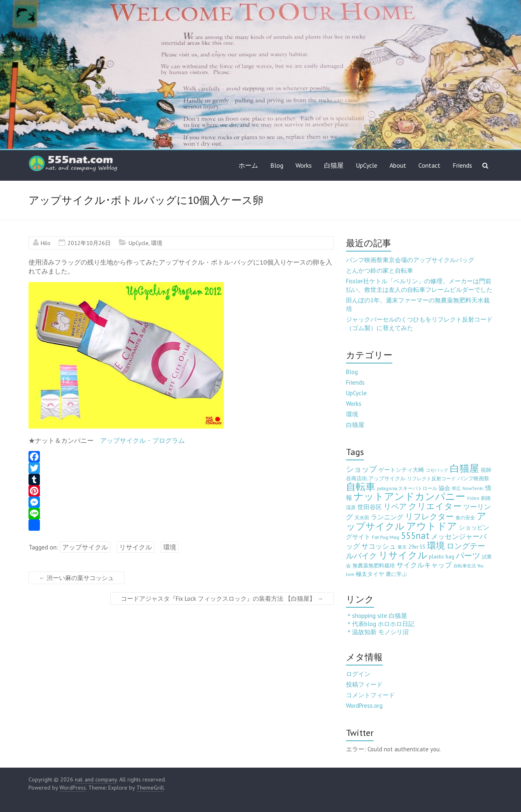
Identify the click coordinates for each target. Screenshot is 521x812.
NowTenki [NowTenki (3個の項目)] (473, 488)
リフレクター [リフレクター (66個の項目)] (429, 516)
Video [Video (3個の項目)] (473, 498)
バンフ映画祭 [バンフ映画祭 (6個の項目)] (473, 478)
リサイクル (136, 547)
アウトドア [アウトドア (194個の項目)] (432, 526)
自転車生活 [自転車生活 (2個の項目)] (465, 566)
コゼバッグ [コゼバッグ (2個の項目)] (437, 470)
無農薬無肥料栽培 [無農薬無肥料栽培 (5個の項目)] (374, 566)
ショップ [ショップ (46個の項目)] (361, 469)
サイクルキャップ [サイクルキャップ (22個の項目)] (424, 565)
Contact (429, 165)
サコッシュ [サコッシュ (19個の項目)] (379, 546)
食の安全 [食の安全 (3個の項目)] (465, 518)
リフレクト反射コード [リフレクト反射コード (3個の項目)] (431, 478)
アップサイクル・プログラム (142, 440)
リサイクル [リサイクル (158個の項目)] (403, 555)
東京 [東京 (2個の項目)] (402, 547)
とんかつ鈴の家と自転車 (380, 270)
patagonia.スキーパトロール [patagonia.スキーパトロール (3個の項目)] (407, 488)
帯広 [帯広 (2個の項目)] (456, 488)
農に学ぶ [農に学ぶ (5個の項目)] (396, 574)
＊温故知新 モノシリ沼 (377, 632)
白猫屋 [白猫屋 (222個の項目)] (464, 468)
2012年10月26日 (89, 243)
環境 (157, 243)
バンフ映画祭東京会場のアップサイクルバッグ (410, 260)
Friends (462, 165)
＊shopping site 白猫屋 (377, 616)
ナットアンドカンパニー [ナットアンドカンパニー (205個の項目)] (409, 496)
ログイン (358, 674)
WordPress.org (364, 706)
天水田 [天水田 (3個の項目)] (362, 518)
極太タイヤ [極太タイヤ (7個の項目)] (370, 574)
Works (304, 165)
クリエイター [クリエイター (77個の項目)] (435, 506)
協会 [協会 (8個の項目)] (444, 488)
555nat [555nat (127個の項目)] (415, 535)
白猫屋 (334, 165)
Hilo (46, 243)
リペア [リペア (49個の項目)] (395, 506)
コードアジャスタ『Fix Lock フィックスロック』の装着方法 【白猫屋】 (222, 599)
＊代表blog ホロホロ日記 (380, 624)
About (398, 165)
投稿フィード (364, 684)
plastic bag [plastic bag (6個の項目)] (442, 556)
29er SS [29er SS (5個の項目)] (417, 547)
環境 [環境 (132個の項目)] (436, 545)
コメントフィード (370, 695)
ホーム (248, 165)
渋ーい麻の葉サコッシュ (77, 578)
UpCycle (367, 165)
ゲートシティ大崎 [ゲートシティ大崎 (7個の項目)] (401, 470)
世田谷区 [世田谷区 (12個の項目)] (370, 507)
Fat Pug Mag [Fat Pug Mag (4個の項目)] (386, 537)
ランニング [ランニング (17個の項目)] (387, 517)
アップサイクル (85, 547)
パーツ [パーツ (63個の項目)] (468, 555)
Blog (277, 165)
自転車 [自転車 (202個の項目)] (361, 487)
